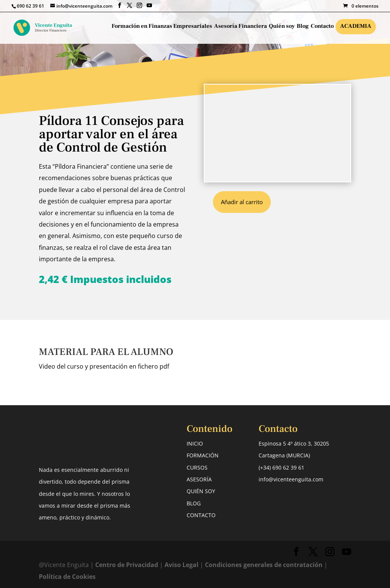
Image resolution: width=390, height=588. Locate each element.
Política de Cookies (67, 577)
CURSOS (197, 467)
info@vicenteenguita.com (291, 479)
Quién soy (282, 27)
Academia (356, 26)
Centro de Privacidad (127, 565)
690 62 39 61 (30, 6)
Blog (303, 27)
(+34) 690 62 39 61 (281, 467)
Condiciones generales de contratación (264, 565)
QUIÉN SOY (201, 491)
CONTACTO (201, 515)
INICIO (195, 443)
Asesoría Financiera (241, 27)
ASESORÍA (199, 479)
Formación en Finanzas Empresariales (162, 27)
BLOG (194, 503)
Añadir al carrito (242, 202)
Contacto (322, 27)
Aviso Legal (181, 565)
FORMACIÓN (203, 455)
